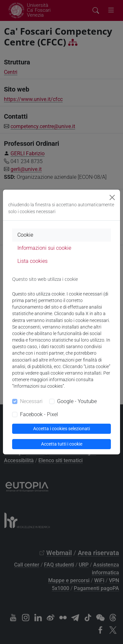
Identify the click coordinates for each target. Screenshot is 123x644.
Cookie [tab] (25, 235)
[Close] (112, 197)
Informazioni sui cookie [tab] (44, 248)
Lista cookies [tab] (32, 261)
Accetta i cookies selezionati (61, 429)
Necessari (31, 401)
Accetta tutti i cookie (62, 444)
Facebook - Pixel (39, 414)
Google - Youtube (77, 401)
